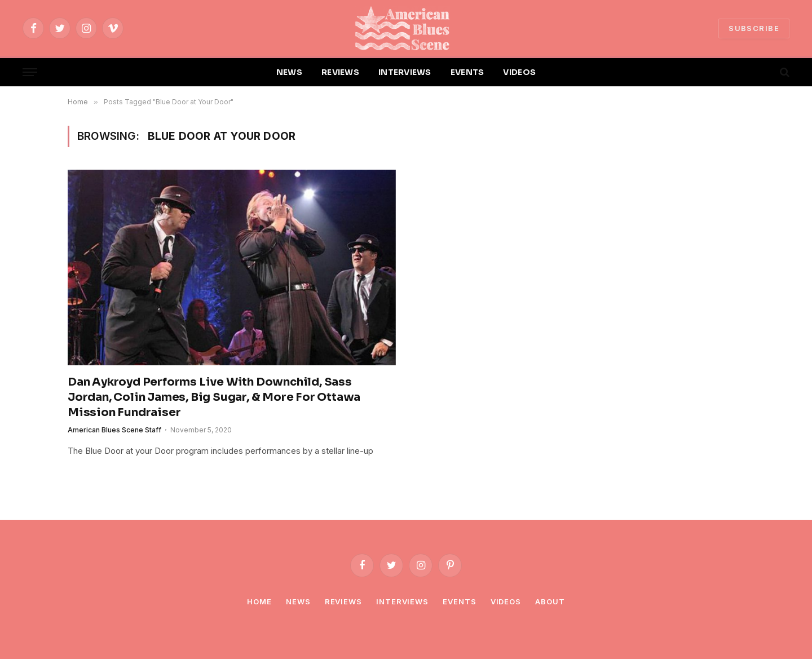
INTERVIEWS (405, 72)
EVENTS (467, 72)
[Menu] (30, 72)
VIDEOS (519, 72)
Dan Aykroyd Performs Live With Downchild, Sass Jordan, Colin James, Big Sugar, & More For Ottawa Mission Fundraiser (214, 397)
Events (459, 601)
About (550, 601)
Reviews (343, 601)
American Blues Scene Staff (114, 430)
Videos (506, 601)
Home (259, 601)
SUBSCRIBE (754, 28)
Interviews (402, 601)
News (298, 601)
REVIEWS (340, 72)
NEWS (289, 72)
